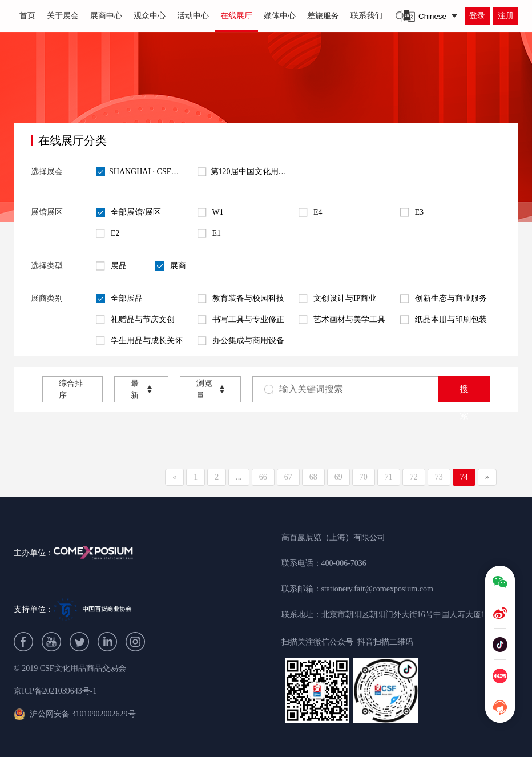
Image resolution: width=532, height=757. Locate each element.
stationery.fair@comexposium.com (377, 589)
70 (364, 477)
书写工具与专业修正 (241, 320)
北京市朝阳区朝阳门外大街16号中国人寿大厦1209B (412, 615)
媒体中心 (280, 16)
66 (263, 477)
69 (338, 477)
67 (288, 477)
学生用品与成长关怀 (139, 341)
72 (414, 477)
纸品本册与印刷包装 (444, 320)
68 (313, 477)
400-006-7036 (344, 563)
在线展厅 (236, 16)
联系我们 (366, 16)
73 (439, 477)
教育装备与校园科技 (241, 299)
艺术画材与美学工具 (342, 320)
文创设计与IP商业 (337, 299)
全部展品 (119, 299)
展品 (111, 266)
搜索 (464, 393)
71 (389, 477)
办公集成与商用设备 (241, 341)
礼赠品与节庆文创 (135, 320)
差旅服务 (323, 16)
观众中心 (150, 16)
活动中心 (193, 16)
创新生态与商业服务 (444, 299)
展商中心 (106, 16)
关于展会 (63, 16)
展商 (171, 266)
